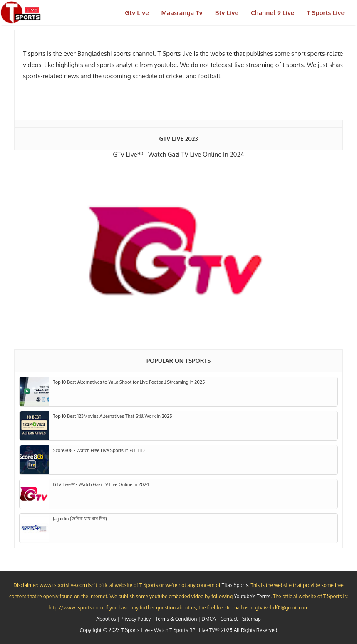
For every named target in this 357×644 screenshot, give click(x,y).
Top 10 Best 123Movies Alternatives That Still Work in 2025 (113, 416)
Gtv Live (137, 13)
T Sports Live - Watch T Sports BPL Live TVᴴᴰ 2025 (177, 630)
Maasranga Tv (182, 13)
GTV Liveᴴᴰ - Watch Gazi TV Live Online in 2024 (178, 154)
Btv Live (227, 13)
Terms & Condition (176, 619)
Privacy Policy (135, 619)
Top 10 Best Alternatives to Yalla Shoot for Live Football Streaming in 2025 (129, 382)
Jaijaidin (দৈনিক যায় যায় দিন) (80, 519)
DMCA (209, 619)
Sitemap (252, 619)
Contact (229, 619)
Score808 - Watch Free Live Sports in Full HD (99, 450)
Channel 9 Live (273, 13)
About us (106, 619)
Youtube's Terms (252, 596)
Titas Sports (235, 585)
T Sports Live (326, 13)
